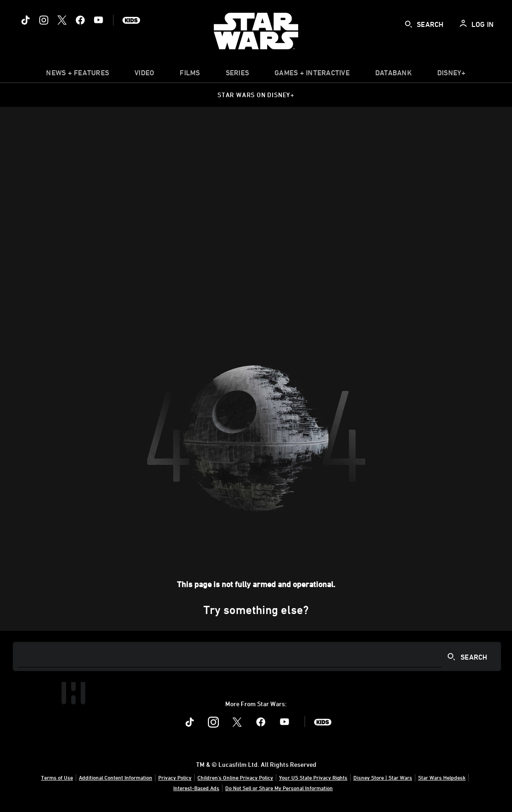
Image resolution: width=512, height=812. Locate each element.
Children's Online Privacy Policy (235, 777)
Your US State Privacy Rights (313, 777)
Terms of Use (57, 777)
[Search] (257, 656)
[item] (78, 75)
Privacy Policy (175, 777)
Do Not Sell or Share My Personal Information (279, 788)
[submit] (409, 24)
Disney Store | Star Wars (383, 777)
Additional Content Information (116, 777)
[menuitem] (144, 75)
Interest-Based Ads (196, 788)
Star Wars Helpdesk (442, 777)
